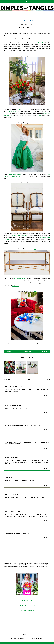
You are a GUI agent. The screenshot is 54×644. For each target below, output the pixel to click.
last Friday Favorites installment (20, 236)
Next (48, 379)
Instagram (21, 110)
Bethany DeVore (11, 494)
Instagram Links (37, 639)
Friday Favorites (27, 351)
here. (35, 56)
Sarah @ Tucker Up (12, 405)
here (35, 123)
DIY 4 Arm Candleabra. (39, 43)
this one (40, 115)
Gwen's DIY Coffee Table (20, 278)
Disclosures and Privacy (20, 639)
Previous (7, 379)
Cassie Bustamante (12, 387)
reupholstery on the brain (15, 174)
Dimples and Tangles (23, 643)
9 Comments (8, 351)
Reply (46, 396)
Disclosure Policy (27, 21)
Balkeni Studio (42, 643)
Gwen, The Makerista (13, 530)
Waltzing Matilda (13, 111)
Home (28, 379)
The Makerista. (16, 286)
